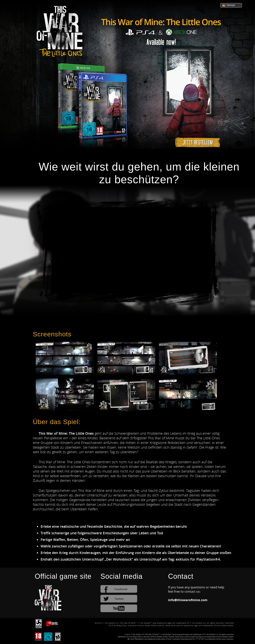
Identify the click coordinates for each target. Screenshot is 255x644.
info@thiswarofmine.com (188, 600)
